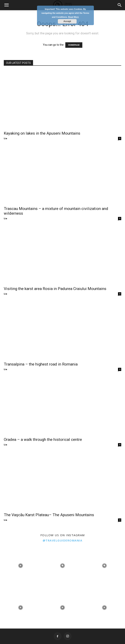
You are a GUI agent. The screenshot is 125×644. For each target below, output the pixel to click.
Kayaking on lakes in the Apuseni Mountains (42, 133)
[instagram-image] (21, 565)
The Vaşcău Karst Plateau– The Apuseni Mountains (49, 515)
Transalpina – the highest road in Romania (41, 364)
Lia (5, 138)
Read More (73, 17)
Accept (67, 21)
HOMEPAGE (74, 45)
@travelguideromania (63, 540)
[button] (6, 5)
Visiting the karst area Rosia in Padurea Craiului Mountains (55, 289)
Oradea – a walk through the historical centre (43, 440)
